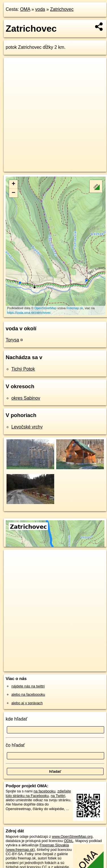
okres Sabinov (26, 398)
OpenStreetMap (45, 308)
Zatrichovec (62, 9)
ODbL (69, 841)
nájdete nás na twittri (28, 686)
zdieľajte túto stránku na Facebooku (38, 793)
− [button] (13, 193)
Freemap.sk (75, 308)
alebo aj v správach (27, 703)
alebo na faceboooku (28, 694)
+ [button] (13, 184)
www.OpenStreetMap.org (72, 836)
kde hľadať (17, 719)
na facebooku (44, 791)
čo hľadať (15, 745)
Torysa (12, 340)
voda (40, 9)
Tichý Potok (23, 369)
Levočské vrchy (27, 427)
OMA (25, 9)
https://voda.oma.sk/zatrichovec (29, 313)
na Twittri (58, 796)
